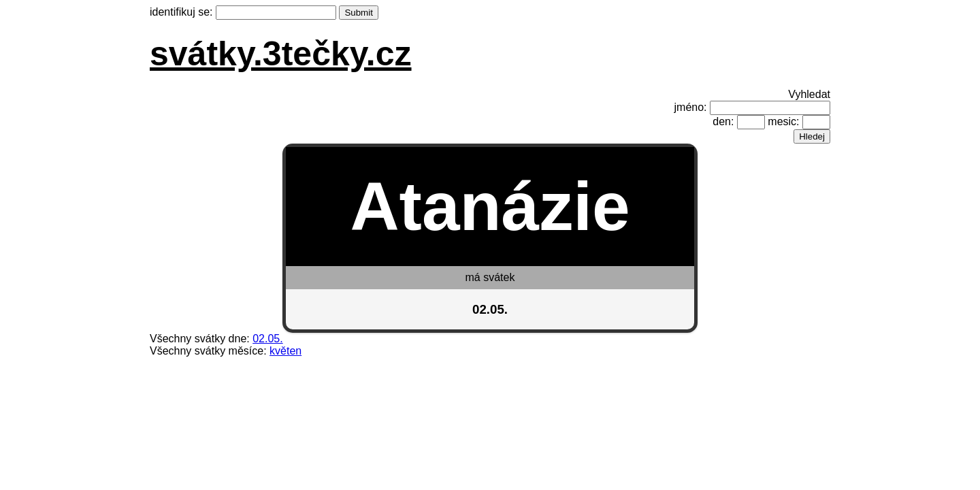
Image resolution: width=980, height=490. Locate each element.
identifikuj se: (181, 12)
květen (285, 351)
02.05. (267, 339)
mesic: (783, 121)
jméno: (691, 107)
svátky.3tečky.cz (281, 54)
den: (723, 121)
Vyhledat (809, 94)
